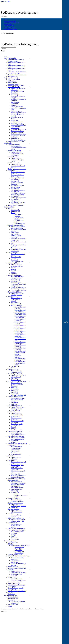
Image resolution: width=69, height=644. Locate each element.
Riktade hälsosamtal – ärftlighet (20, 335)
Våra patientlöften (13, 605)
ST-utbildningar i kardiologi (19, 290)
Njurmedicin (15, 441)
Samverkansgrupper (10, 27)
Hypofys (14, 271)
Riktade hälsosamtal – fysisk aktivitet (20, 317)
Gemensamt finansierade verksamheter (18, 602)
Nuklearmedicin (16, 425)
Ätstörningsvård (16, 474)
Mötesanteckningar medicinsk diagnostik (17, 414)
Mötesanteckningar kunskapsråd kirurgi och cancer (18, 160)
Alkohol (13, 301)
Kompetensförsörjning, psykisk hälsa (17, 466)
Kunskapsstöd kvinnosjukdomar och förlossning (17, 183)
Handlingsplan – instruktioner (16, 103)
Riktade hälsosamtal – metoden (20, 308)
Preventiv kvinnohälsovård (18, 395)
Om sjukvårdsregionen (11, 29)
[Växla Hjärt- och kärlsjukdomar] (30, 275)
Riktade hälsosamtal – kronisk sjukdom (20, 352)
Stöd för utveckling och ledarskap (17, 591)
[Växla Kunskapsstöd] (30, 170)
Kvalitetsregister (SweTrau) (19, 218)
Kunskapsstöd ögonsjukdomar (15, 200)
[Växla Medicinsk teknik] (30, 577)
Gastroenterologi (16, 410)
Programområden (9, 26)
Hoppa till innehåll (6, 1)
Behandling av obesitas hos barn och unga (19, 239)
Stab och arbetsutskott (14, 79)
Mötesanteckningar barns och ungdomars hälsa (18, 227)
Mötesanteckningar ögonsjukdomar (16, 525)
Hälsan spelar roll (16, 304)
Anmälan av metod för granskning (17, 558)
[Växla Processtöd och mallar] (30, 87)
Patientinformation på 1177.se (17, 118)
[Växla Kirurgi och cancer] (30, 157)
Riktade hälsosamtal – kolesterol (20, 349)
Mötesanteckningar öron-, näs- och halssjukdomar (18, 531)
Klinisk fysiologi (16, 280)
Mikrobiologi (15, 422)
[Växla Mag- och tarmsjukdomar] (30, 406)
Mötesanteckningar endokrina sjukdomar (17, 265)
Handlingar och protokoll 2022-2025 (16, 66)
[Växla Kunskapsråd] (30, 143)
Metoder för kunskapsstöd (15, 582)
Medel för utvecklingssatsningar (17, 106)
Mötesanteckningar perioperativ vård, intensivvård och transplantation (16, 449)
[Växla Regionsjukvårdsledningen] (30, 78)
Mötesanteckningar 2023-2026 (16, 85)
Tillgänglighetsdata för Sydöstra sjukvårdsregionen (19, 133)
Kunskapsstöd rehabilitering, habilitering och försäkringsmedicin (18, 193)
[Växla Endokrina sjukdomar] (30, 263)
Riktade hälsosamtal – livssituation (20, 329)
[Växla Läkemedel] (30, 570)
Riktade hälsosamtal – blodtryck (20, 346)
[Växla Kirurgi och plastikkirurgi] (30, 374)
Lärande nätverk (19, 553)
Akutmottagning (16, 210)
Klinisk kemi (15, 419)
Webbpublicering (16, 139)
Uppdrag (14, 565)
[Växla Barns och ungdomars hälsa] (30, 225)
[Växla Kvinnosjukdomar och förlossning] (30, 381)
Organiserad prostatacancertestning (17, 261)
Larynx (13, 536)
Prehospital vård (16, 211)
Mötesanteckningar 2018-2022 (16, 142)
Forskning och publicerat (18, 215)
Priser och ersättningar (14, 73)
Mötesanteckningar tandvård (16, 516)
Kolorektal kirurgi (16, 380)
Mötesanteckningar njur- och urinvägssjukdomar (18, 438)
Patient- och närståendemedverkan (17, 121)
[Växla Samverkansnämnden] (30, 58)
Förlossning (14, 391)
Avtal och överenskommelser (16, 60)
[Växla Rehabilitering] (30, 492)
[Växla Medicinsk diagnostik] (30, 412)
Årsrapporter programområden (16, 205)
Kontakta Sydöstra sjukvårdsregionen (13, 598)
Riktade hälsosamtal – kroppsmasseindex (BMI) (20, 339)
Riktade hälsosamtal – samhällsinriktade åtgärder (20, 363)
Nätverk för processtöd (14, 583)
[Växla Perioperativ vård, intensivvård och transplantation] (30, 444)
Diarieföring (15, 93)
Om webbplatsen (5, 621)
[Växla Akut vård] (30, 208)
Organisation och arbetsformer (16, 561)
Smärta (16, 497)
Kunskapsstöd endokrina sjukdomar (18, 173)
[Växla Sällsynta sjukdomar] (30, 509)
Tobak (13, 368)
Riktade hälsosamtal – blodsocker (18, 356)
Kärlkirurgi (14, 281)
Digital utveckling (13, 542)
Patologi (13, 427)
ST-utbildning (15, 539)
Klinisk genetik (15, 416)
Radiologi (14, 428)
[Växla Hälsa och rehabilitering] (30, 151)
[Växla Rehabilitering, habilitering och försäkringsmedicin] (30, 479)
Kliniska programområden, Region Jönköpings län (18, 476)
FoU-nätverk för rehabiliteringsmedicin (17, 487)
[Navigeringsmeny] (3, 51)
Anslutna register (19, 547)
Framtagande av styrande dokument (18, 97)
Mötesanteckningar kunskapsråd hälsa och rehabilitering (17, 154)
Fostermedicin (15, 389)
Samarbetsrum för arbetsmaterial (16, 127)
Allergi (13, 401)
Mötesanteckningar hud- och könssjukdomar (18, 294)
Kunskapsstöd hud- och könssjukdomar (18, 179)
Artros (16, 494)
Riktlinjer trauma (19, 220)
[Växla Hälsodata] (30, 544)
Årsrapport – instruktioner (18, 140)
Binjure (13, 268)
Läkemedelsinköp (16, 571)
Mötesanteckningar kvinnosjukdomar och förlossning (17, 384)
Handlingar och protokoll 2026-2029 (16, 63)
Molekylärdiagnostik (17, 424)
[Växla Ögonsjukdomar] (30, 523)
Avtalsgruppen (12, 81)
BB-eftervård (15, 387)
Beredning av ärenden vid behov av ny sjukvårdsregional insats (18, 90)
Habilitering (14, 491)
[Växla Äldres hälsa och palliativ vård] (30, 518)
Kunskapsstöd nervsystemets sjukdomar (18, 189)
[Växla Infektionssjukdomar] (30, 369)
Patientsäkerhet (12, 586)
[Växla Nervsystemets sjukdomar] (30, 432)
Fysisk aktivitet (15, 302)
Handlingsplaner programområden (17, 169)
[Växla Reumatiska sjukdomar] (30, 498)
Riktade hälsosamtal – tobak (20, 326)
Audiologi (14, 533)
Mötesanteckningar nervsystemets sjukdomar (18, 434)
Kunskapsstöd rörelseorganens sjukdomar (18, 197)
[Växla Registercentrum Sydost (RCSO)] (30, 545)
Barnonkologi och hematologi (16, 236)
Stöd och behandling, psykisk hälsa (17, 469)
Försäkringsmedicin (17, 489)
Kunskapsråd (8, 24)
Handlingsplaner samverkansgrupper (13, 83)
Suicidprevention (16, 366)
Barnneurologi (15, 234)
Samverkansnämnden (10, 21)
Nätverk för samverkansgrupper (16, 585)
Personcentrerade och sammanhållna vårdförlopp (18, 124)
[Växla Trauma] (30, 213)
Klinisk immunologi (17, 418)
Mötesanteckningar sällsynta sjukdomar (17, 511)
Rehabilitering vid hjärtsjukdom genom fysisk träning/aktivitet (19, 284)
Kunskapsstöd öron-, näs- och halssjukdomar (18, 203)
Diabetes (14, 269)
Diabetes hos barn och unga (19, 242)
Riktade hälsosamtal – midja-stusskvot (20, 343)
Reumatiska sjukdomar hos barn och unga (18, 250)
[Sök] (8, 16)
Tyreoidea (14, 274)
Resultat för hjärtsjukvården (19, 289)
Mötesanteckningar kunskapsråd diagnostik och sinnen (19, 148)
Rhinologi (14, 538)
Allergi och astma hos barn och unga (18, 230)
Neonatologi (15, 248)
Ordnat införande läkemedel (19, 573)
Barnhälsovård (15, 233)
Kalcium (14, 272)
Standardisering (12, 589)
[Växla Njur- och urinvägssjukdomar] (30, 436)
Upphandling (11, 592)
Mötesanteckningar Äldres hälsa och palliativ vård (18, 520)
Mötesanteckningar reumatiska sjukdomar (17, 501)
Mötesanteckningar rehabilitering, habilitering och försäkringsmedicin (18, 483)
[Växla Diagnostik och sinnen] (30, 145)
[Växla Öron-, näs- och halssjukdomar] (30, 529)
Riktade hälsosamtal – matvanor (20, 320)
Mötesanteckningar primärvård (16, 458)
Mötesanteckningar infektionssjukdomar (17, 372)
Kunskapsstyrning (19, 551)
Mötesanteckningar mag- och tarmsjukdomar (18, 408)
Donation (14, 453)
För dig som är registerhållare (19, 549)
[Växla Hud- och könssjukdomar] (30, 292)
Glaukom (14, 527)
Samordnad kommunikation (19, 129)
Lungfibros (14, 404)
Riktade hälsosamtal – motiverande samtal (20, 314)
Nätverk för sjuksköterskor (18, 287)
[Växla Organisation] (30, 600)
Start (6, 19)
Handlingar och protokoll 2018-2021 (16, 69)
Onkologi (14, 258)
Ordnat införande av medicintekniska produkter (18, 580)
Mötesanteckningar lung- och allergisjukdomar (18, 399)
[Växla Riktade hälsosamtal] (30, 306)
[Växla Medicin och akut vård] (30, 163)
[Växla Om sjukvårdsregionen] (30, 596)
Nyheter (10, 606)
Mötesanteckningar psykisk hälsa (19, 463)
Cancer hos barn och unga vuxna (18, 255)
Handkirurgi (14, 507)
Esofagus (14, 535)
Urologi (13, 442)
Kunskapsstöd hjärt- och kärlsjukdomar (18, 176)
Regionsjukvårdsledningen (12, 22)
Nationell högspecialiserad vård (18, 109)
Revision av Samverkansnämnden (17, 75)
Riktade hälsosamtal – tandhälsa (20, 359)
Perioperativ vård (16, 454)
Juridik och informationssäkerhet (17, 568)
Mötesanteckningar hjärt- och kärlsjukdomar (18, 277)
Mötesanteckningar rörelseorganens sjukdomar (18, 505)
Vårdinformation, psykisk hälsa (18, 472)
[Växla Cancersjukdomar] (30, 252)
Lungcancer (14, 403)
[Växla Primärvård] (30, 456)
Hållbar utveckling (13, 567)
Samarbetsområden (13, 61)
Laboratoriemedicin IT (17, 421)
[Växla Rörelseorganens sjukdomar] (30, 503)
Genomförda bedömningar (18, 564)
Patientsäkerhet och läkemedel (16, 575)
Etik (12, 243)
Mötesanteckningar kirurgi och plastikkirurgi (18, 376)
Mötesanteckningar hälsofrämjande (16, 299)
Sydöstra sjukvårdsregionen (19, 13)
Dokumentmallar (16, 94)
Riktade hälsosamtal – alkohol (20, 323)
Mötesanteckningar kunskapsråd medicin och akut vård (18, 166)
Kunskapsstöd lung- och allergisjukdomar (18, 186)
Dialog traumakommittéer (20, 223)
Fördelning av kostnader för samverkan (19, 100)
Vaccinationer (12, 594)
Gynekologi (14, 392)
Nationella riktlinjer (17, 111)
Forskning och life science (15, 554)
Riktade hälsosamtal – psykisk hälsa (20, 332)
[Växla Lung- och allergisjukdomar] (30, 397)
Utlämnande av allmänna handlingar (18, 136)
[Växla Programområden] (30, 207)
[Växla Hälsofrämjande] (30, 296)
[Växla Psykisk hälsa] (30, 460)
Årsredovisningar (12, 76)
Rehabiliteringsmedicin (21, 495)
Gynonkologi (15, 394)
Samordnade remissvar (17, 131)
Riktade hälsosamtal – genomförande (20, 311)
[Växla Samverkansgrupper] (30, 541)
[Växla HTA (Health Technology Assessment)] (30, 556)
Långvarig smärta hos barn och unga (18, 246)
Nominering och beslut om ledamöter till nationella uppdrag (18, 114)
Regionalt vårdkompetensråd (16, 588)
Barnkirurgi (14, 378)
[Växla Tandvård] (30, 514)
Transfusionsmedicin (17, 430)
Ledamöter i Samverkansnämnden (17, 72)
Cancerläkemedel (16, 257)
